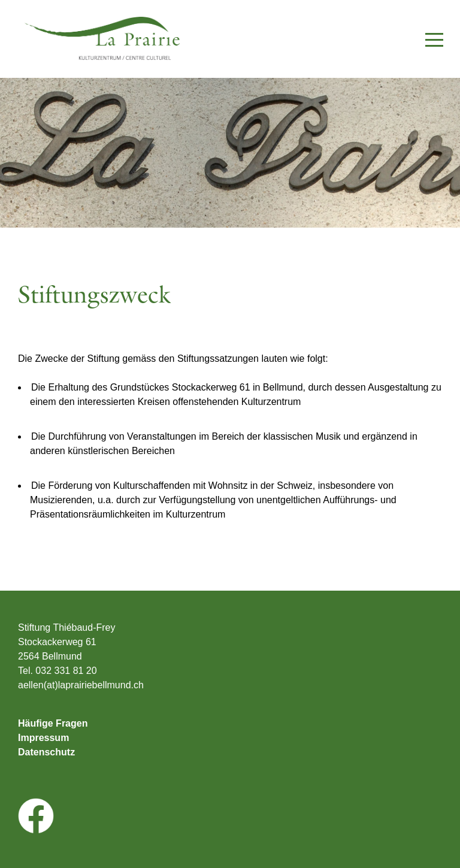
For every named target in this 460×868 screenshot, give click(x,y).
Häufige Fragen (53, 724)
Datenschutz (46, 752)
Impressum (43, 738)
